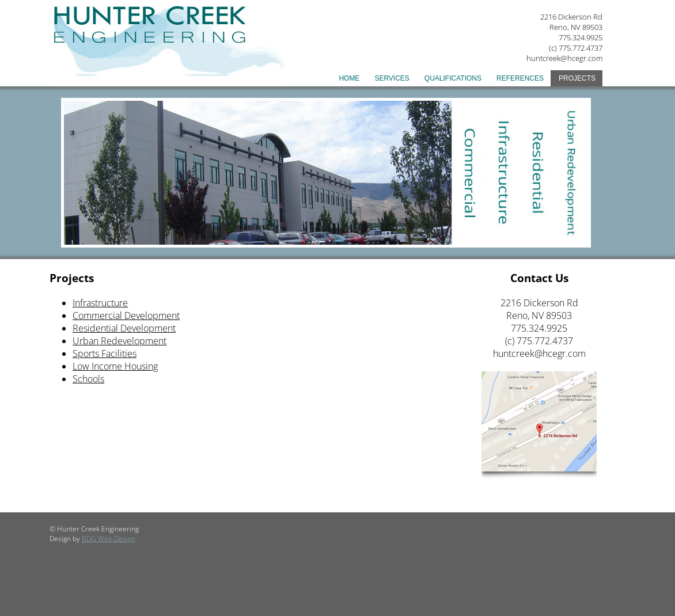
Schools (88, 379)
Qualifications (453, 78)
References (520, 78)
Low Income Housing (115, 366)
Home (349, 78)
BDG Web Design (109, 539)
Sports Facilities (105, 353)
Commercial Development (126, 315)
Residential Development (124, 328)
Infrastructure (100, 303)
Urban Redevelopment (120, 341)
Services (392, 78)
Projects (577, 78)
